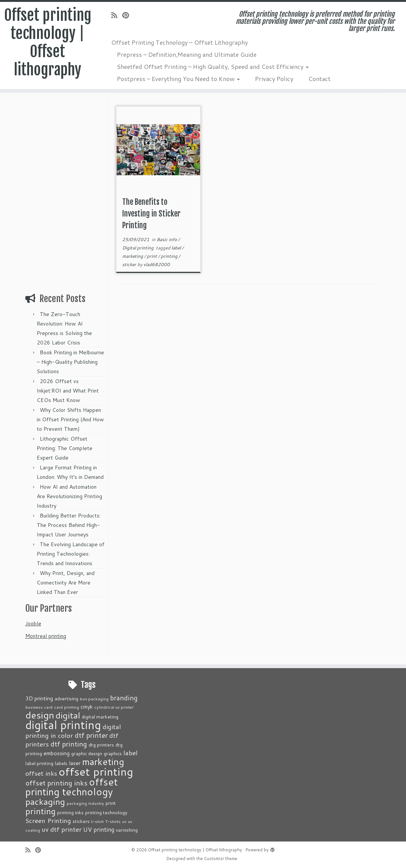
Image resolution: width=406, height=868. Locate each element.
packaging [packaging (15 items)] (45, 801)
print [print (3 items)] (111, 803)
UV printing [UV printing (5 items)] (99, 829)
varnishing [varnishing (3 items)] (127, 830)
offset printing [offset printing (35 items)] (96, 771)
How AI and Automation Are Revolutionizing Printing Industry (69, 496)
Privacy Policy (274, 79)
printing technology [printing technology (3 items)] (106, 812)
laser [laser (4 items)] (75, 763)
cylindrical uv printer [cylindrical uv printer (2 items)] (114, 707)
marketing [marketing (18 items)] (103, 761)
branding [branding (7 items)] (124, 698)
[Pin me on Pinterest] (128, 15)
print (152, 256)
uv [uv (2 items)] (124, 821)
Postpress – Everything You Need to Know (178, 79)
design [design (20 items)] (40, 715)
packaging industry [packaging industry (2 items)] (85, 803)
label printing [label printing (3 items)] (39, 763)
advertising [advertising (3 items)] (66, 698)
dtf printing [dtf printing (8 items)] (69, 744)
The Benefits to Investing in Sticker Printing (151, 214)
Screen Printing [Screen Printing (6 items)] (48, 820)
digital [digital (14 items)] (68, 715)
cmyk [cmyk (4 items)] (87, 707)
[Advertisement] (66, 174)
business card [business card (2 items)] (39, 707)
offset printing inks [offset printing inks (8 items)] (56, 783)
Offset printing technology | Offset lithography (48, 42)
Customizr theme (221, 859)
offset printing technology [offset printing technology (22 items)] (72, 787)
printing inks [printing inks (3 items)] (70, 812)
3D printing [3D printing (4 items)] (39, 698)
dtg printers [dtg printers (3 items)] (101, 745)
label (177, 248)
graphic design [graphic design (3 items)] (87, 753)
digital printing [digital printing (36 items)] (63, 725)
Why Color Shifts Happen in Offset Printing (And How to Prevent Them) (70, 419)
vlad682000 (157, 264)
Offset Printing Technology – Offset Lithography (180, 42)
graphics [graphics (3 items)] (113, 753)
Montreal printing (46, 636)
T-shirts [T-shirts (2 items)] (113, 821)
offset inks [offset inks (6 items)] (41, 773)
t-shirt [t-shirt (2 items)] (97, 821)
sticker (130, 264)
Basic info (167, 239)
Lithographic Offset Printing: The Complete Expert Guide (65, 448)
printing (170, 256)
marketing (133, 256)
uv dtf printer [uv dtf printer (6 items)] (62, 829)
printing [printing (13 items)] (40, 811)
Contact (320, 79)
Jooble (33, 623)
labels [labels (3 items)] (61, 763)
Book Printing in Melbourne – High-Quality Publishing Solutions (70, 362)
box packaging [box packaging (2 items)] (94, 699)
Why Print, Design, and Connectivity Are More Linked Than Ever (66, 583)
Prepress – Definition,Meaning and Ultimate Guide (187, 54)
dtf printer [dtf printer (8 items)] (91, 735)
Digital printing (138, 248)
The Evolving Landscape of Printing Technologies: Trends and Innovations (71, 554)
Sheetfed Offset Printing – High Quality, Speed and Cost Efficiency (213, 66)
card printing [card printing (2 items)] (67, 707)
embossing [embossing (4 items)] (57, 753)
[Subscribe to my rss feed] (117, 15)
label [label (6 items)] (131, 753)
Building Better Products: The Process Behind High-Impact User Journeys (69, 525)
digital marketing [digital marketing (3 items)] (100, 717)
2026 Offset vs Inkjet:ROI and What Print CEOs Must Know (68, 391)
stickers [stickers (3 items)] (81, 821)
